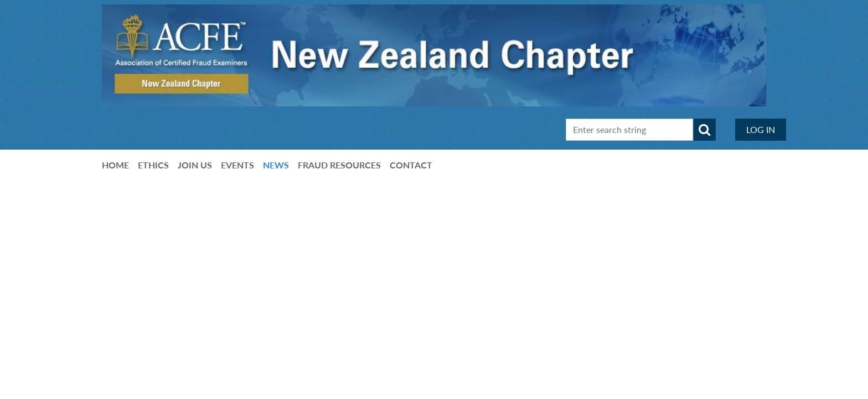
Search (705, 130)
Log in (761, 129)
